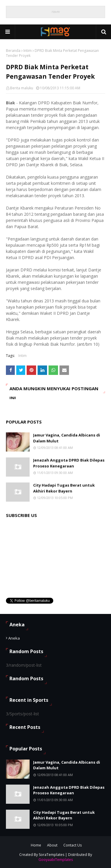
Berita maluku (22, 88)
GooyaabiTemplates (56, 860)
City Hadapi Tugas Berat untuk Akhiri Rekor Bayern (64, 488)
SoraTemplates (52, 855)
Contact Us (73, 845)
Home (36, 845)
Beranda (13, 51)
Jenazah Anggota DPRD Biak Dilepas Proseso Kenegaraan (69, 463)
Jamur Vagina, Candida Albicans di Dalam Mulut (67, 438)
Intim (28, 51)
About (52, 845)
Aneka (14, 638)
